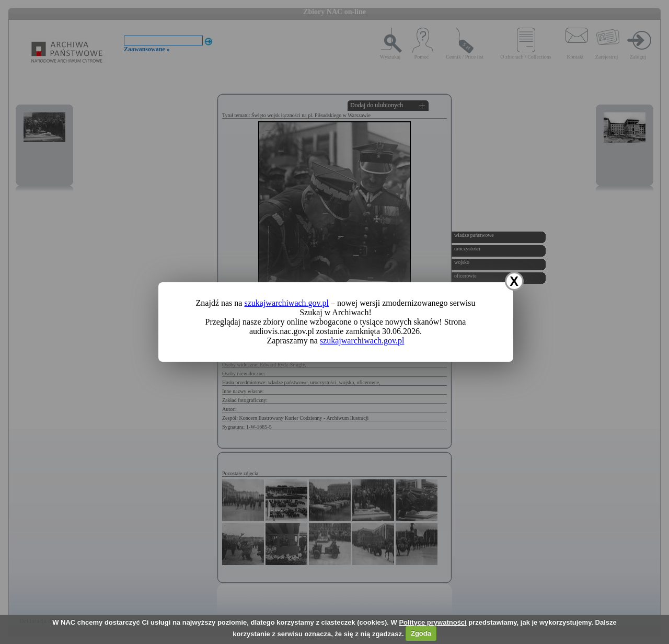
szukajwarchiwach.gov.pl (286, 303)
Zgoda (421, 633)
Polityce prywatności (432, 622)
